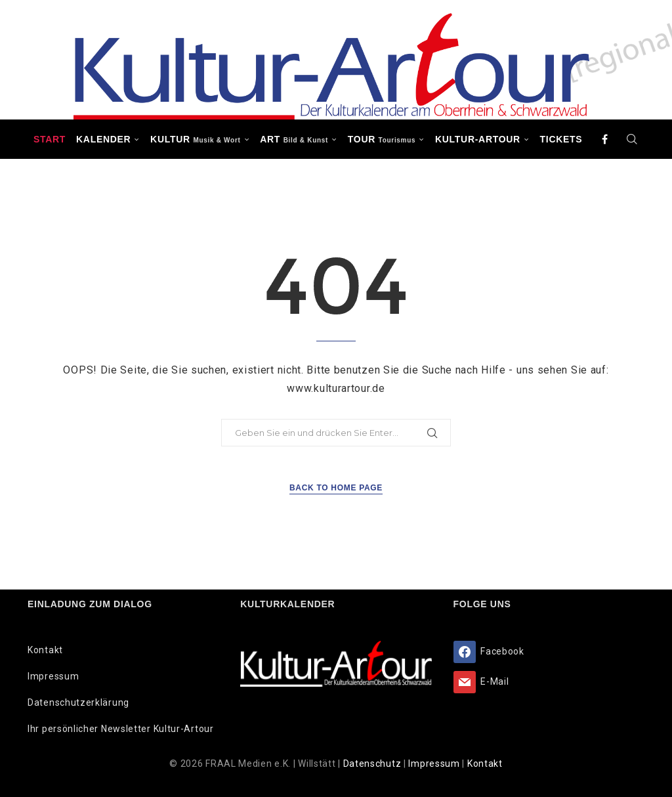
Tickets (561, 139)
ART (294, 139)
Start (50, 139)
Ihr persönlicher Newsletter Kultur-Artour (121, 729)
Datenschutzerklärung (78, 702)
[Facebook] (605, 139)
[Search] (632, 139)
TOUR (382, 139)
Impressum (53, 676)
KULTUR (195, 139)
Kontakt (45, 650)
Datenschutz (373, 764)
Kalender (103, 139)
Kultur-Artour (478, 139)
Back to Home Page (336, 488)
